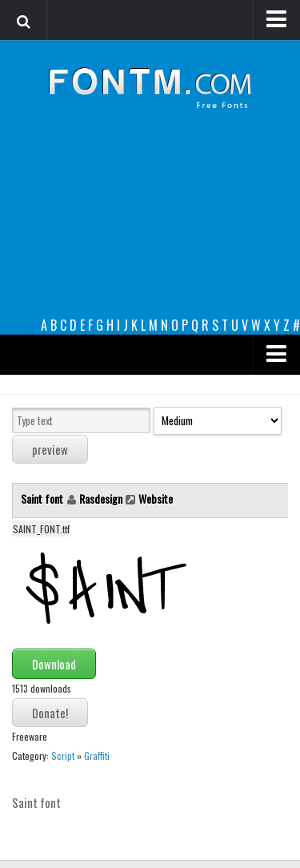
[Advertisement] (150, 226)
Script (63, 755)
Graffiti (97, 755)
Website (156, 498)
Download (54, 664)
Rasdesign (101, 498)
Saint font (43, 498)
